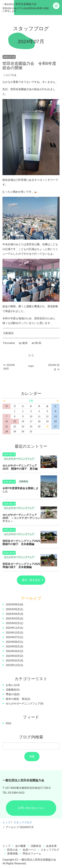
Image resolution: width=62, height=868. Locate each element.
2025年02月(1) (14, 623)
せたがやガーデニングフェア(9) (25, 704)
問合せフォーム (32, 854)
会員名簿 (51, 846)
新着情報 (13, 854)
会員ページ (29, 850)
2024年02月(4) (14, 661)
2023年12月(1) (14, 665)
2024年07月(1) (14, 637)
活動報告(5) (13, 690)
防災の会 (13, 850)
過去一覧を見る (31, 580)
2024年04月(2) (14, 651)
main (31, 366)
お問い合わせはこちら (31, 808)
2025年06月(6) (14, 604)
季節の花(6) (13, 694)
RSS (9, 723)
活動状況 (36, 846)
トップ (6, 822)
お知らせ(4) (13, 685)
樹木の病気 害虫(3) (18, 699)
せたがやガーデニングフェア (19, 459)
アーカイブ (31, 598)
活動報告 (8, 333)
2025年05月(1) (14, 609)
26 (47, 426)
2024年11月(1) (14, 628)
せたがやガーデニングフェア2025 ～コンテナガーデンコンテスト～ (21, 518)
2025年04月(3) (14, 614)
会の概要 (21, 846)
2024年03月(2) (14, 656)
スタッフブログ (23, 822)
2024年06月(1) (14, 642)
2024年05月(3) (14, 646)
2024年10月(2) (14, 633)
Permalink (9, 343)
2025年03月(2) (14, 619)
